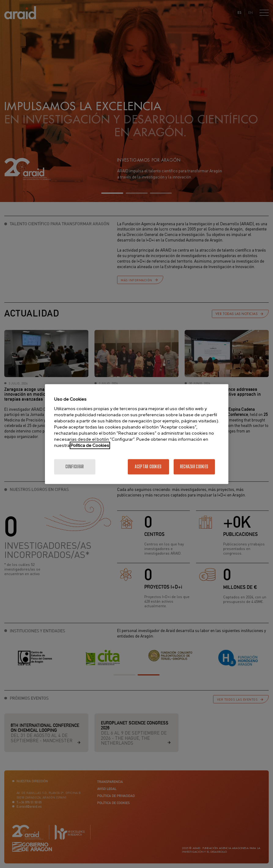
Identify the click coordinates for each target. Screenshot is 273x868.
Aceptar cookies (148, 467)
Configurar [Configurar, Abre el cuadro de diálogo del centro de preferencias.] (75, 467)
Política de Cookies (90, 445)
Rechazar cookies (194, 467)
